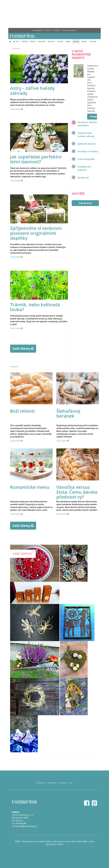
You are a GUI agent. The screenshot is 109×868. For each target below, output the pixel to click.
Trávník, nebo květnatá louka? (35, 307)
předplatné (40, 783)
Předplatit (93, 117)
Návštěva (25, 41)
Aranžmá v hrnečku (88, 151)
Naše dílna (42, 41)
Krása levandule (86, 159)
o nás (71, 783)
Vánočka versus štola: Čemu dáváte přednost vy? (77, 492)
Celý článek (16, 109)
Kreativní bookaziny (69, 30)
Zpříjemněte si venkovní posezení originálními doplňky (36, 233)
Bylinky (68, 41)
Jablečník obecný (87, 144)
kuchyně (14, 366)
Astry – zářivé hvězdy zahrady (32, 91)
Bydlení (33, 41)
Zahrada (76, 41)
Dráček (47, 30)
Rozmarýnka (37, 30)
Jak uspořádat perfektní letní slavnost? (36, 159)
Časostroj (56, 30)
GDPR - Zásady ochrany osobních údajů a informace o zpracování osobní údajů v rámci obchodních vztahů (54, 843)
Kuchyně (60, 41)
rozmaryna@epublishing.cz (24, 826)
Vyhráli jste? (85, 203)
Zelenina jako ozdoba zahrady (86, 135)
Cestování (93, 41)
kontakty (63, 783)
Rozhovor (51, 41)
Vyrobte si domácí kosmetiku (87, 124)
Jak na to (16, 41)
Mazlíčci (84, 41)
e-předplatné (52, 783)
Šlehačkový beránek (68, 413)
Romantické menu (30, 487)
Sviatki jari (83, 177)
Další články (23, 348)
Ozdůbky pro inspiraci (84, 168)
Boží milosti (22, 411)
